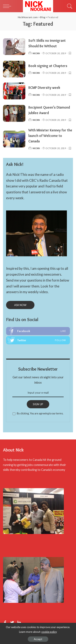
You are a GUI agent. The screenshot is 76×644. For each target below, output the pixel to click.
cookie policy (49, 632)
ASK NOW (20, 305)
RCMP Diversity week (44, 88)
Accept (38, 639)
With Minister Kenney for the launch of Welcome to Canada (50, 136)
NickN (36, 53)
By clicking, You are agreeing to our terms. (40, 413)
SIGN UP (38, 404)
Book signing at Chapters (48, 66)
